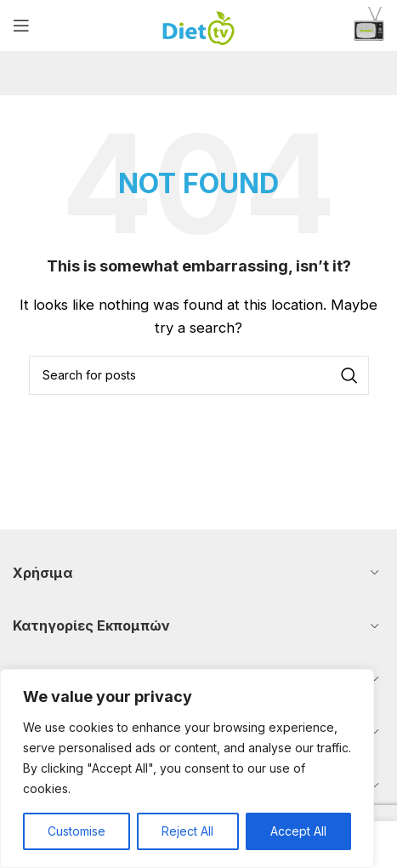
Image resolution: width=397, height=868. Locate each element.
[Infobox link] (369, 26)
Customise (77, 831)
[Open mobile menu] (21, 26)
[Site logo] (198, 24)
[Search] (199, 375)
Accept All (298, 831)
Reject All (187, 831)
